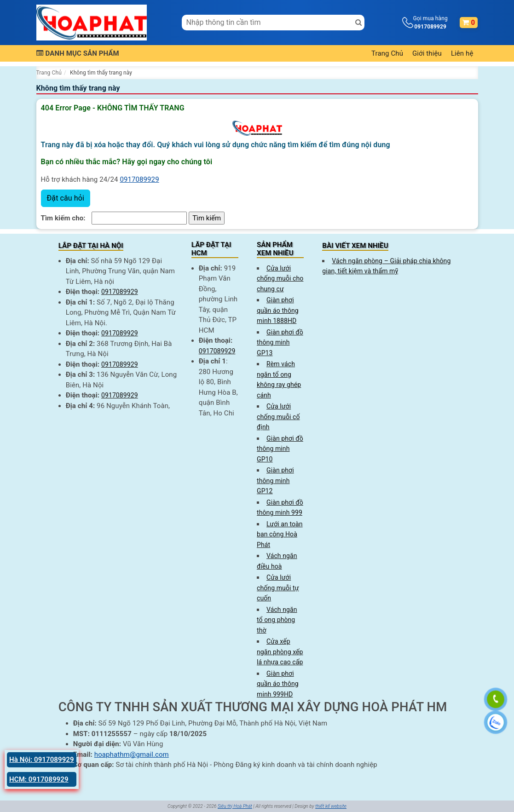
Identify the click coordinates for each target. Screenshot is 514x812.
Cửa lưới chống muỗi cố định (278, 417)
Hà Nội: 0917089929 (42, 760)
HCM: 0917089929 (39, 779)
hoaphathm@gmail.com (132, 754)
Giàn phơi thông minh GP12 (275, 481)
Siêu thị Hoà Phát (235, 806)
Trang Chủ (387, 53)
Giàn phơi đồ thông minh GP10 (280, 449)
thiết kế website (331, 806)
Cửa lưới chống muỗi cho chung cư (280, 279)
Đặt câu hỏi (66, 198)
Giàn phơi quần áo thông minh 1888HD (278, 310)
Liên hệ (462, 53)
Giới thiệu (427, 53)
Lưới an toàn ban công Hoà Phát (280, 534)
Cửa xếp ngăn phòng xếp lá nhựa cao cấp (280, 652)
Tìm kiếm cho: (63, 218)
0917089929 (139, 179)
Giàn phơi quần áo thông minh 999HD (278, 684)
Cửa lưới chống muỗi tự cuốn (278, 588)
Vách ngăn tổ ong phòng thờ (277, 620)
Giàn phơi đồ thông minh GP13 (280, 343)
